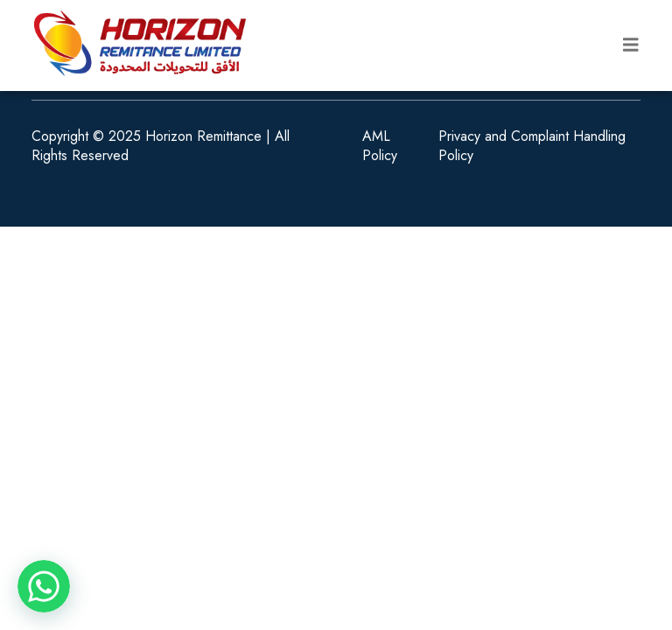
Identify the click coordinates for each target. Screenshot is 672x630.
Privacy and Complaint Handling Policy (532, 146)
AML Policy (380, 146)
